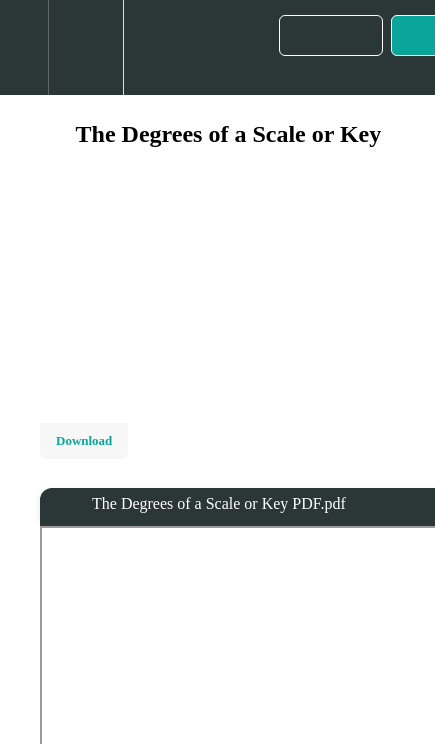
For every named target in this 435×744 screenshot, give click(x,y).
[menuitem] (85, 47)
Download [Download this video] (84, 440)
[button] (24, 47)
